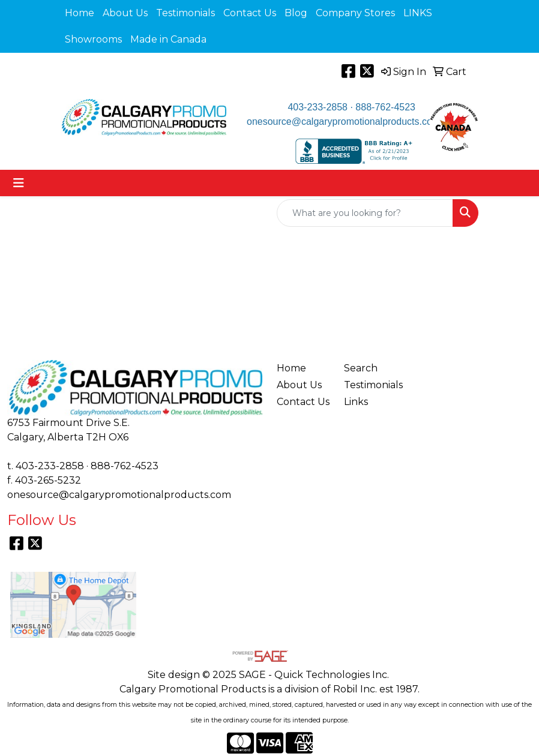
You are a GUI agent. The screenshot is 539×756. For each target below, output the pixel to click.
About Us (125, 13)
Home (80, 13)
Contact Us (250, 13)
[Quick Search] (365, 213)
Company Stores (355, 13)
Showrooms (93, 39)
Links (356, 402)
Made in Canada (168, 39)
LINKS (418, 13)
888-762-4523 (385, 107)
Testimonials (185, 13)
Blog (296, 13)
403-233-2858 (318, 107)
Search (361, 368)
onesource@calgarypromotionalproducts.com (343, 121)
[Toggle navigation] (19, 183)
